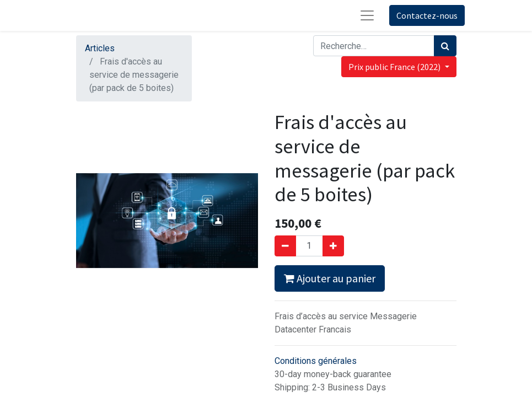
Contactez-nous (427, 15)
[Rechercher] (445, 46)
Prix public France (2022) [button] (395, 67)
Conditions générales (316, 361)
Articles (100, 48)
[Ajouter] (333, 246)
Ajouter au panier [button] (330, 278)
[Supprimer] (285, 246)
